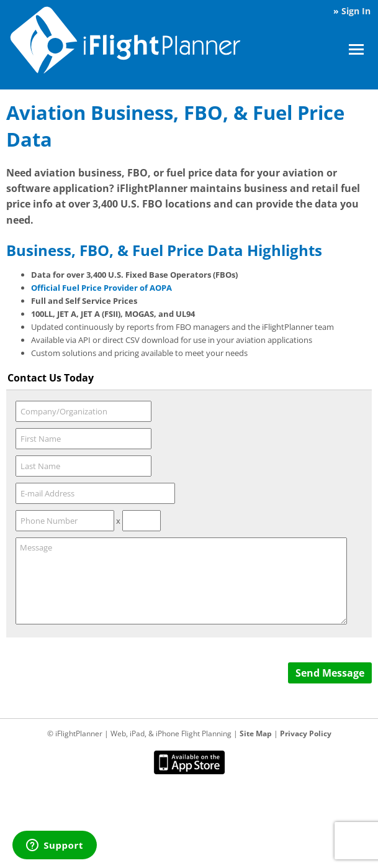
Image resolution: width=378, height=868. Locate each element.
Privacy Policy (306, 733)
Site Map (256, 733)
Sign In (356, 11)
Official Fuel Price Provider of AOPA (101, 288)
